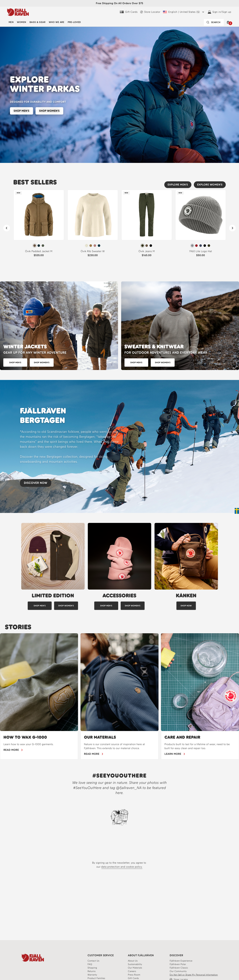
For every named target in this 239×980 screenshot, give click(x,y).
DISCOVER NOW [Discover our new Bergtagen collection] (36, 483)
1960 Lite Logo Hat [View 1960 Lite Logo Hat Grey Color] (201, 251)
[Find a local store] (150, 12)
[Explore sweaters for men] (136, 363)
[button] (229, 22)
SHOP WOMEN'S (49, 111)
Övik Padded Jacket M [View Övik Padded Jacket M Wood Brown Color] (39, 251)
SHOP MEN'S (21, 111)
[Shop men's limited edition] (40, 606)
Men (11, 22)
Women (21, 22)
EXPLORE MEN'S (178, 185)
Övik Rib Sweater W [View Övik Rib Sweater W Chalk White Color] (93, 251)
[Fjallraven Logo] (33, 958)
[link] (39, 225)
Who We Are (57, 22)
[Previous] (7, 228)
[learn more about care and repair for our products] (175, 754)
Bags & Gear (38, 22)
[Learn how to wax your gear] (13, 750)
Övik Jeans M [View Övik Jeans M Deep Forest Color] (147, 251)
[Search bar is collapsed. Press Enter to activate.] (214, 22)
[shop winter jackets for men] (15, 363)
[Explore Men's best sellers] (178, 185)
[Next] (232, 228)
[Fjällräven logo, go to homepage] (18, 12)
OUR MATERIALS (100, 737)
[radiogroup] (39, 246)
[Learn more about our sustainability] (135, 964)
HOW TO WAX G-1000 (25, 737)
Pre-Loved (74, 22)
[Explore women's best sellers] (210, 185)
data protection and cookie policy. (122, 867)
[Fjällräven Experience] (181, 961)
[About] (133, 961)
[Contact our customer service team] (94, 961)
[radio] (35, 246)
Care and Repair (182, 737)
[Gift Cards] (129, 12)
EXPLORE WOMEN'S (210, 185)
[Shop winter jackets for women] (42, 363)
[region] (119, 696)
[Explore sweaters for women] (163, 363)
